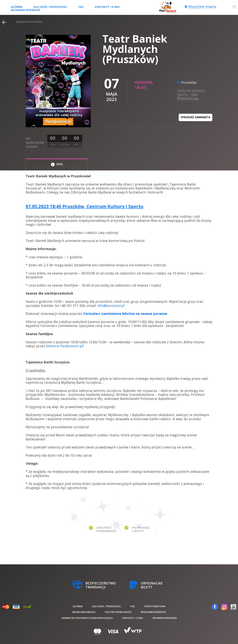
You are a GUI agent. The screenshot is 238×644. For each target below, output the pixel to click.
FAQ (81, 7)
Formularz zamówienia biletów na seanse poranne (125, 314)
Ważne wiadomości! (84, 612)
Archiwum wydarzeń (25, 10)
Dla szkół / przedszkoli (50, 7)
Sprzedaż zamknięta (196, 117)
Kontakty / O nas (107, 7)
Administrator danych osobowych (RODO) (87, 618)
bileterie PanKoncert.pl (64, 346)
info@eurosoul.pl (111, 306)
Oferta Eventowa (155, 606)
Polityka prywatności (118, 612)
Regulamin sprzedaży (153, 612)
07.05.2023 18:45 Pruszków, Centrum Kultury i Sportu (85, 206)
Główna (17, 7)
